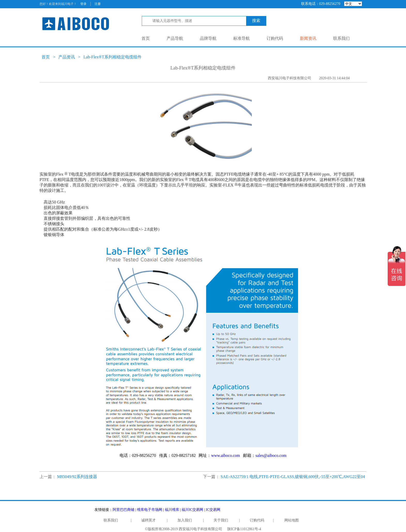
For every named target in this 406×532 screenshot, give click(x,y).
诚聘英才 (149, 520)
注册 (98, 4)
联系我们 (341, 38)
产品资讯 (67, 57)
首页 (146, 38)
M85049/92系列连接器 (77, 477)
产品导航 (175, 38)
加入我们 (185, 520)
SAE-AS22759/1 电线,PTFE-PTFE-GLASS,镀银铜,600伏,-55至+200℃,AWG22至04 (293, 477)
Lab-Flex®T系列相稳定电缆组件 (112, 57)
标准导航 (241, 38)
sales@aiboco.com (271, 455)
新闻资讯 (308, 38)
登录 (83, 4)
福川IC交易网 (192, 510)
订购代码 (275, 38)
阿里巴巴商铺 (123, 510)
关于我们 (221, 520)
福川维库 (172, 510)
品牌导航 (208, 38)
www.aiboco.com (225, 455)
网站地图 (292, 520)
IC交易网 (213, 510)
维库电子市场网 (150, 510)
